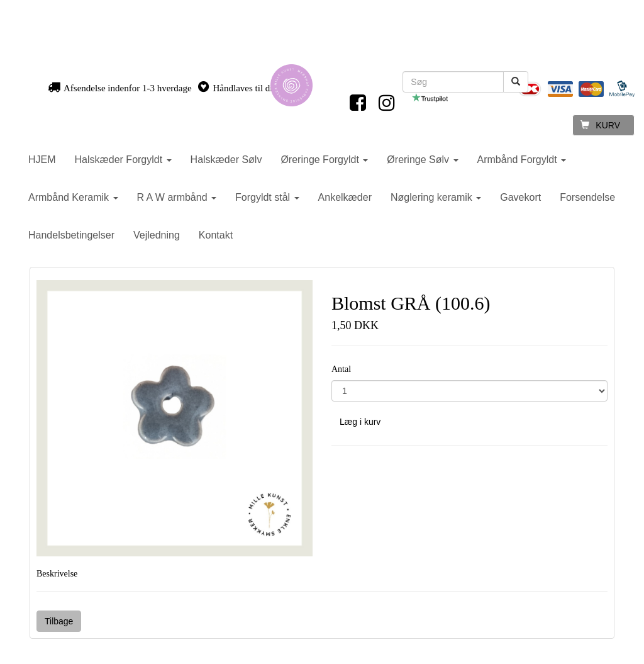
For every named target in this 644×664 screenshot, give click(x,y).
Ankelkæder (345, 197)
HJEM (42, 160)
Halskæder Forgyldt (123, 160)
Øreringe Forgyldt (324, 160)
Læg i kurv (360, 422)
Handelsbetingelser (71, 235)
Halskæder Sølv (226, 160)
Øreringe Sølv (422, 160)
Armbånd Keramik (73, 197)
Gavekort (520, 197)
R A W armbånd (177, 197)
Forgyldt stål (267, 197)
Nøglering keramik (436, 197)
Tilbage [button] (59, 621)
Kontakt (216, 235)
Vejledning (157, 235)
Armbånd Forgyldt (522, 160)
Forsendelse (587, 197)
